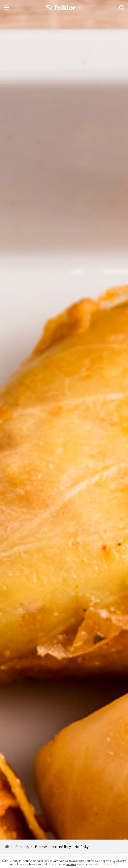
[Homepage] (64, 7)
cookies (71, 864)
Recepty (22, 847)
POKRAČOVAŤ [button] (110, 864)
